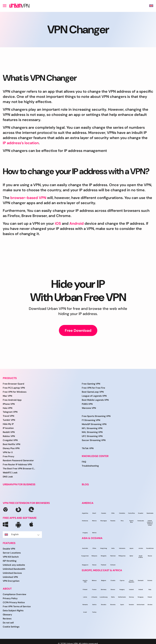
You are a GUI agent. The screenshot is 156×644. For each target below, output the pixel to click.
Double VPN (9, 549)
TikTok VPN (88, 448)
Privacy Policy (10, 598)
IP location (8, 428)
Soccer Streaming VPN (94, 440)
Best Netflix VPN (12, 444)
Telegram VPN (10, 412)
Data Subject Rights (13, 611)
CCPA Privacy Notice (14, 602)
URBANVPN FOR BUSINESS (19, 484)
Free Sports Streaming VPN (96, 416)
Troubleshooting (90, 466)
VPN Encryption (11, 581)
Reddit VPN (9, 432)
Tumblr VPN (9, 420)
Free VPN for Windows (15, 392)
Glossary (7, 615)
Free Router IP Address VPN (17, 465)
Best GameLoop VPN (93, 392)
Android (77, 223)
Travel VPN (8, 416)
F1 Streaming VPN (91, 420)
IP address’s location (21, 143)
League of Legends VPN (94, 396)
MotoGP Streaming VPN (94, 424)
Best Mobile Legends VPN (95, 400)
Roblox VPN (9, 436)
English (22, 534)
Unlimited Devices (12, 573)
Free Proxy (8, 456)
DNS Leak (8, 477)
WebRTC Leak (10, 473)
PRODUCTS (10, 378)
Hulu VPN (8, 408)
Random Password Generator (18, 460)
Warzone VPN (89, 408)
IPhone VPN (9, 404)
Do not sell (8, 623)
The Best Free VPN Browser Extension (19, 469)
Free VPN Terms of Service (17, 606)
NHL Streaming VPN (92, 432)
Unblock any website (14, 565)
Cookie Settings (11, 627)
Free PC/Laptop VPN (14, 388)
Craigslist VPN (10, 440)
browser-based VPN (28, 198)
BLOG (85, 484)
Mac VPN (7, 396)
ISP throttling (10, 561)
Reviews (7, 619)
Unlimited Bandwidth (14, 569)
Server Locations (12, 553)
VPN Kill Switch (11, 557)
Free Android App (12, 400)
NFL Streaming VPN (92, 428)
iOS (58, 223)
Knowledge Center (95, 456)
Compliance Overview (14, 594)
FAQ (84, 462)
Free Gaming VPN (91, 384)
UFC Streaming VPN (92, 436)
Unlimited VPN (10, 577)
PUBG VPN (87, 404)
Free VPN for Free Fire (93, 388)
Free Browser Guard (13, 384)
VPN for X (8, 452)
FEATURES (9, 543)
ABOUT (7, 589)
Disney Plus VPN (11, 448)
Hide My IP (8, 424)
